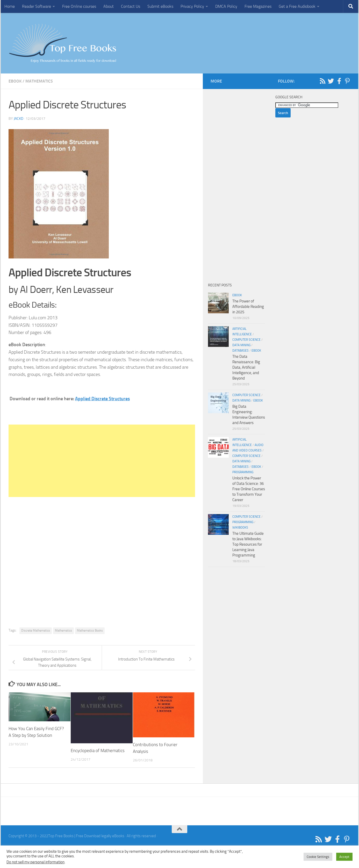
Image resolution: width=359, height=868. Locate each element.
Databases (240, 351)
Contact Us (131, 6)
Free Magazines (258, 6)
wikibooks (240, 528)
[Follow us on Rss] (322, 81)
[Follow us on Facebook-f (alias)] (339, 81)
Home (10, 6)
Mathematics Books (90, 630)
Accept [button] (344, 857)
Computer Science (246, 340)
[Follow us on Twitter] (331, 81)
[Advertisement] (102, 461)
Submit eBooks (160, 6)
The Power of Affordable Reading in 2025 (248, 307)
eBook (15, 81)
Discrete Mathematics (36, 630)
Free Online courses (79, 6)
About (109, 6)
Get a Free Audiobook (297, 6)
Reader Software (37, 6)
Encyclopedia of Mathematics (98, 751)
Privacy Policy (192, 6)
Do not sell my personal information (35, 862)
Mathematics (39, 81)
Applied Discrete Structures (102, 399)
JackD (19, 119)
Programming (243, 472)
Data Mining (241, 345)
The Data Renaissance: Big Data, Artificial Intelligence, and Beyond (246, 367)
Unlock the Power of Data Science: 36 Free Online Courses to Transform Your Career (249, 489)
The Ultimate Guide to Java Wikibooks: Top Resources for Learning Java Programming (248, 544)
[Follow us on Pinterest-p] (347, 81)
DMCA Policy (226, 6)
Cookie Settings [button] (318, 857)
